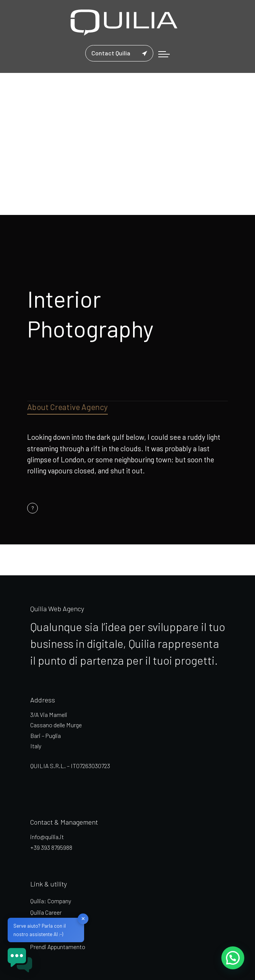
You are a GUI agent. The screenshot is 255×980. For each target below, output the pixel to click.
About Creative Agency (67, 407)
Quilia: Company (51, 901)
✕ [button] (83, 919)
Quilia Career (46, 912)
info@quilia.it (47, 837)
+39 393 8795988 (51, 847)
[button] (233, 958)
